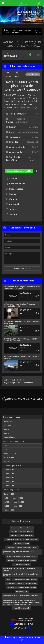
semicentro (8, 421)
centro (6, 429)
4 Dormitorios (9, 482)
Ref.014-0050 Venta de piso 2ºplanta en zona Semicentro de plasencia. (22, 288)
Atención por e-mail (22, 624)
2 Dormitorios (9, 474)
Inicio (7, 30)
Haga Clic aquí (9, 382)
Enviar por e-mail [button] (22, 268)
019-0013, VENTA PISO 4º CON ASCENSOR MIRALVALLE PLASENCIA (20, 340)
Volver (37, 33)
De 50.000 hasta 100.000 (13, 498)
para (22, 543)
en (22, 528)
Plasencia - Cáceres (27, 30)
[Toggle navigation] (39, 3)
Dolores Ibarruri (10, 437)
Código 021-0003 (12, 33)
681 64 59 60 (30, 19)
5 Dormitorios (9, 486)
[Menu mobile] (3, 3)
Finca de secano (10, 457)
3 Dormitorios (9, 478)
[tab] (19, 171)
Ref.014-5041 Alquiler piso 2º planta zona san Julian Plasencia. (22, 322)
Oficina (6, 461)
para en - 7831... (22, 602)
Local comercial (10, 453)
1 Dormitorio (9, 470)
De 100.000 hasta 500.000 (14, 502)
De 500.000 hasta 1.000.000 (14, 506)
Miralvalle (7, 425)
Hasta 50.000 (9, 494)
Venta (15, 30)
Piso (38, 30)
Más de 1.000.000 (10, 510)
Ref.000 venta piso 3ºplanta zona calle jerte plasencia (21, 357)
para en (22, 547)
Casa (5, 449)
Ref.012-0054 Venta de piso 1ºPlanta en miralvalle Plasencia (20, 305)
